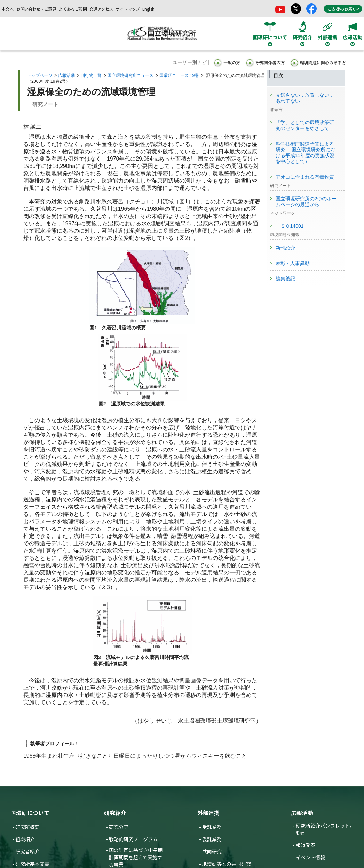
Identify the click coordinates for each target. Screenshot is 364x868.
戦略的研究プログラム (133, 839)
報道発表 (306, 845)
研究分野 (119, 827)
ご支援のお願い (343, 9)
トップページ (40, 75)
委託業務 (212, 839)
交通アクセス (101, 9)
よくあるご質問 (73, 9)
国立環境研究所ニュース (130, 75)
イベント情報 (310, 857)
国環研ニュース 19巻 (179, 75)
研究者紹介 (27, 851)
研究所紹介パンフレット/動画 (324, 829)
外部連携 (208, 813)
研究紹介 (115, 813)
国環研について (30, 813)
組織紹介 (25, 839)
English (148, 9)
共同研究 (212, 851)
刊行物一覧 (91, 75)
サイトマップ (127, 9)
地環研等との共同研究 (227, 864)
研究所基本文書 (32, 864)
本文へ (8, 9)
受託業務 (212, 827)
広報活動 (66, 75)
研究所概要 (27, 827)
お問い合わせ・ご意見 (36, 9)
